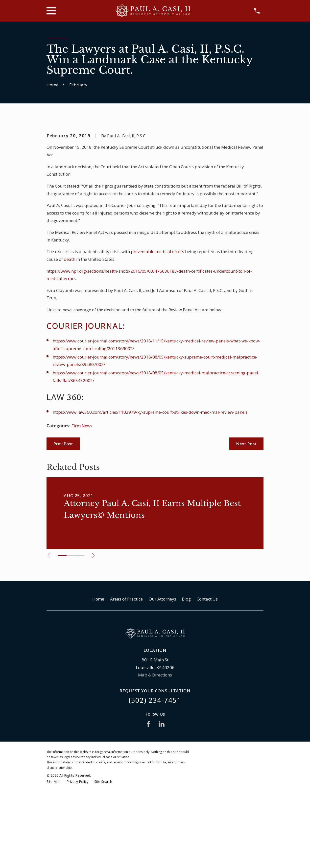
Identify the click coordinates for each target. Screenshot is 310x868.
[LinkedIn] (162, 808)
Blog (186, 683)
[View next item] (95, 639)
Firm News (82, 510)
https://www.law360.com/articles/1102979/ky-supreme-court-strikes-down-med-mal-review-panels (150, 496)
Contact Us (207, 683)
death (70, 343)
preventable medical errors (157, 336)
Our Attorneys (162, 683)
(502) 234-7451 (155, 784)
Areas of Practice (126, 683)
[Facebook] (148, 808)
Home (98, 683)
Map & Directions (155, 759)
